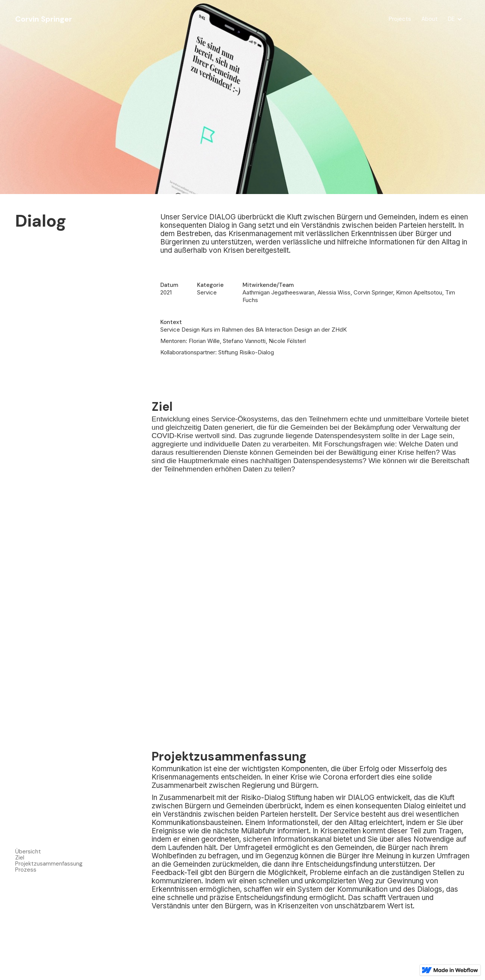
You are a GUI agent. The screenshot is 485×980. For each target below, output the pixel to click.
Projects (400, 19)
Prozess (26, 870)
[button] (455, 19)
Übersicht (28, 852)
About (429, 19)
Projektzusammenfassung (49, 864)
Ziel (20, 858)
